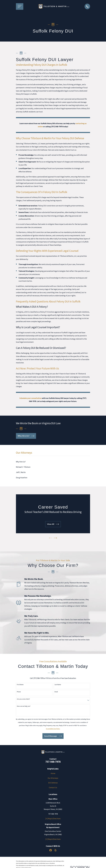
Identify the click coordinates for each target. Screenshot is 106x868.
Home (53, 773)
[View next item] (55, 538)
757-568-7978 (53, 762)
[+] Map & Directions (53, 819)
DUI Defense (53, 783)
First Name (20, 685)
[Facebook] (51, 850)
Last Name (58, 685)
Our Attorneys (53, 778)
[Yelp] (55, 850)
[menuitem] (53, 462)
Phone (19, 692)
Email (56, 692)
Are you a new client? (23, 699)
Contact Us (53, 788)
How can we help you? (24, 706)
